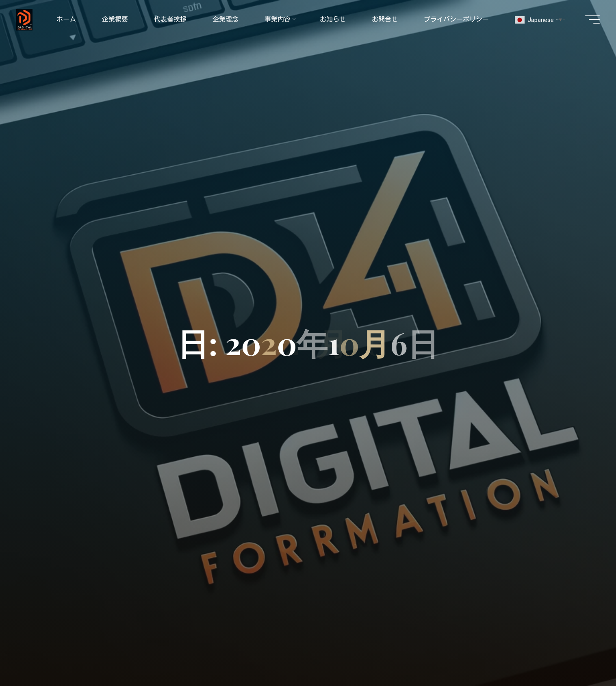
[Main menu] (592, 20)
